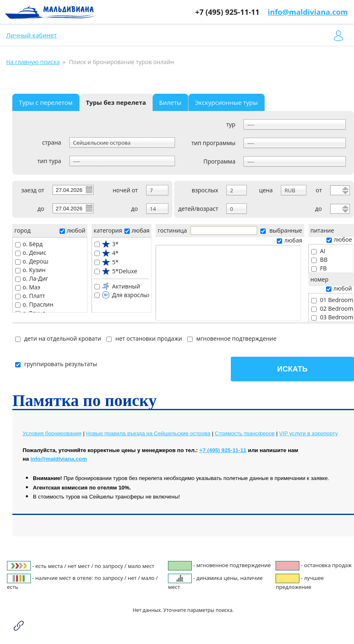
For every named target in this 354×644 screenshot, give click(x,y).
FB (319, 268)
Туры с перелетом (46, 102)
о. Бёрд (29, 244)
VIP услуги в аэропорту (309, 433)
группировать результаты (56, 364)
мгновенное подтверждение (232, 338)
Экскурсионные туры (226, 102)
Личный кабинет (31, 35)
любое (339, 239)
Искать (292, 369)
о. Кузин (30, 270)
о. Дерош (32, 261)
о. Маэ (28, 287)
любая (137, 230)
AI (318, 251)
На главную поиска (33, 62)
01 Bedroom (332, 300)
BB (320, 260)
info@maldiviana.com (308, 12)
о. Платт (30, 296)
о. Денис (31, 253)
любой (72, 230)
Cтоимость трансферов (245, 433)
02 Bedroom (332, 308)
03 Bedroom (332, 317)
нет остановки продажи (144, 338)
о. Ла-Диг (32, 278)
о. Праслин (34, 304)
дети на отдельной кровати (58, 338)
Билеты (170, 102)
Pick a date (89, 189)
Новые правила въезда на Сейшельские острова (148, 433)
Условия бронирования (52, 433)
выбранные (281, 230)
